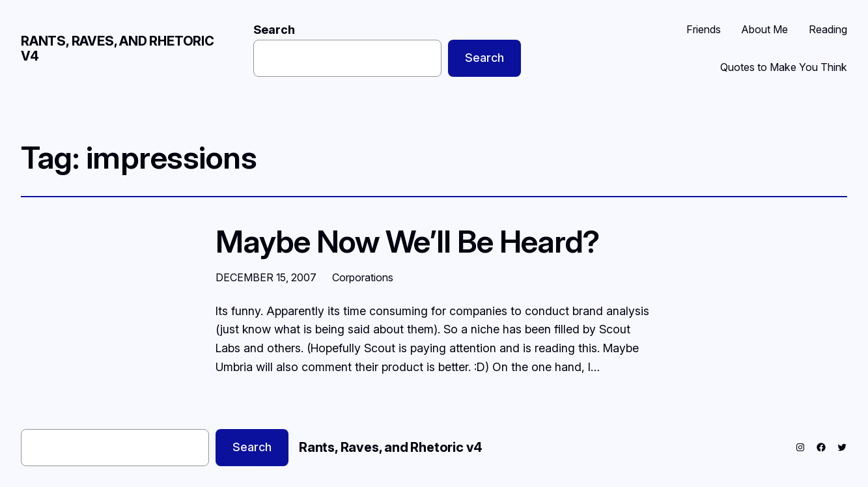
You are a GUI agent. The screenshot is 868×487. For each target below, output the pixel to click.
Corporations (363, 277)
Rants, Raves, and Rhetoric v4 (118, 49)
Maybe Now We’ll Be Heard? (408, 241)
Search (274, 30)
